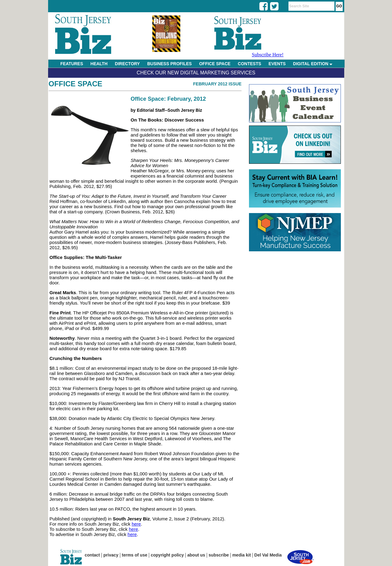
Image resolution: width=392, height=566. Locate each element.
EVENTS (277, 64)
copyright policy (167, 555)
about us (196, 555)
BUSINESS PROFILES (170, 64)
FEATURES (72, 64)
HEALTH (99, 64)
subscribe (219, 555)
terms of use (135, 555)
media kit (241, 555)
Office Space (76, 84)
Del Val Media (268, 555)
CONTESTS (250, 64)
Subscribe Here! (268, 55)
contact (92, 555)
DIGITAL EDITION (313, 64)
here (136, 524)
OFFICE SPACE (215, 64)
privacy (111, 555)
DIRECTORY (127, 64)
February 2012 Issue (217, 84)
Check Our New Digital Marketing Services (196, 73)
